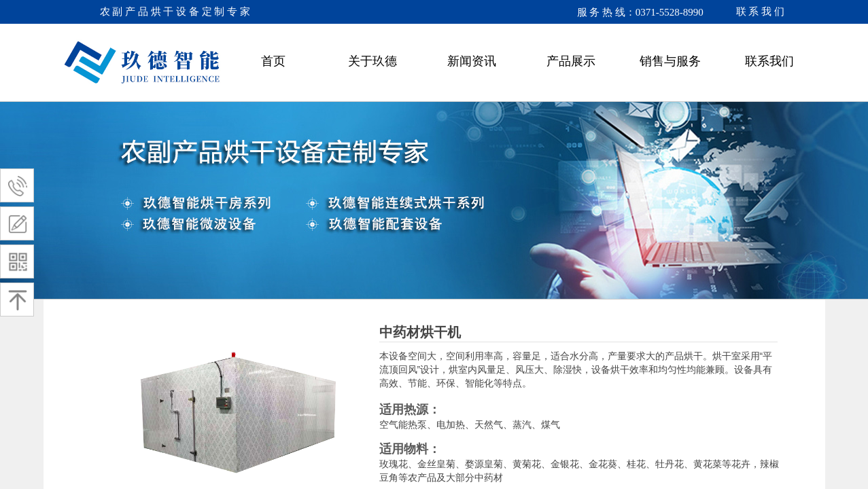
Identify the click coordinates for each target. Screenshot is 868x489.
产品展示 (571, 61)
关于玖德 (372, 61)
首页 (273, 61)
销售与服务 (670, 61)
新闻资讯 (472, 61)
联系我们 (769, 61)
